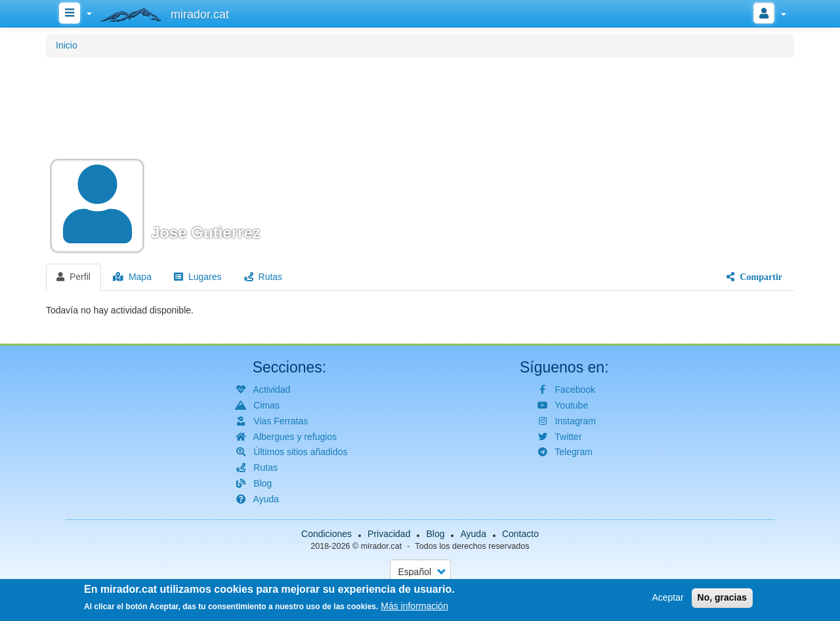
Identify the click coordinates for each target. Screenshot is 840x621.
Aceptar (667, 599)
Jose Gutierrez (206, 232)
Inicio (67, 45)
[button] (420, 159)
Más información (414, 609)
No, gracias (722, 599)
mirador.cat (381, 546)
